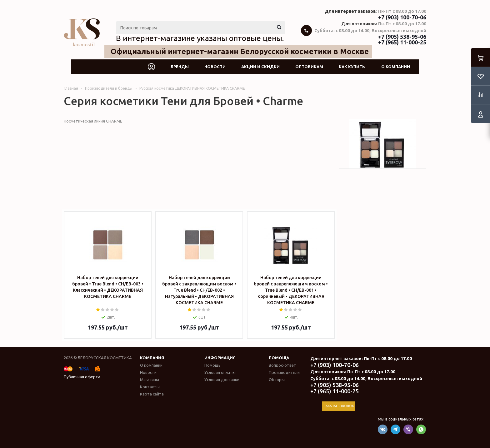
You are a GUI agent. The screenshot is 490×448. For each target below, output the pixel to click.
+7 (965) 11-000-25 (402, 42)
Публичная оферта (82, 377)
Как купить (352, 67)
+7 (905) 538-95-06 (402, 37)
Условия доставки (222, 380)
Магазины (150, 380)
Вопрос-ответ (282, 365)
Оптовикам (309, 67)
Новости (215, 67)
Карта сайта (152, 394)
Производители (284, 372)
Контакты (150, 387)
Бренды (180, 67)
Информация (220, 358)
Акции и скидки (260, 67)
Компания (152, 358)
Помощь (279, 358)
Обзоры (277, 380)
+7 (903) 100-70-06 (402, 17)
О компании (396, 67)
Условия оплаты (220, 372)
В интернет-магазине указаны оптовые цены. (200, 38)
